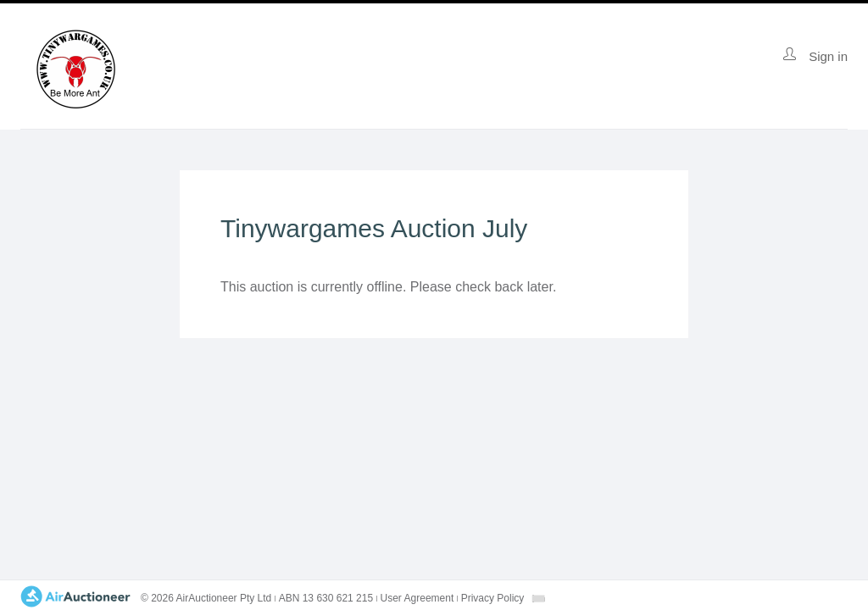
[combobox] (538, 599)
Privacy (493, 598)
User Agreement (417, 598)
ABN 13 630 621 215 (326, 598)
